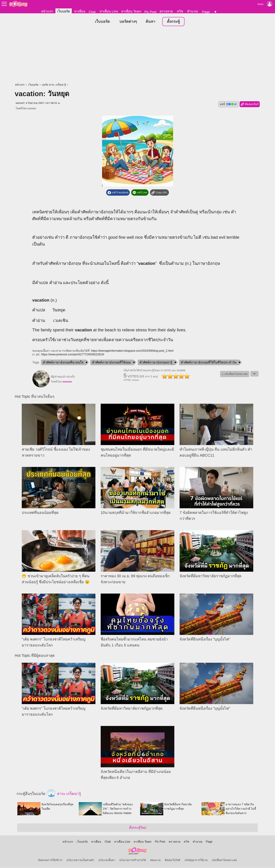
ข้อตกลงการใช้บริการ (50, 860)
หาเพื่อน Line (109, 11)
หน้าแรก (47, 11)
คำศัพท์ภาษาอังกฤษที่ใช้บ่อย (111, 363)
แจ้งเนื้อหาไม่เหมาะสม (224, 860)
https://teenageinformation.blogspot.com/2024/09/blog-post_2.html (132, 351)
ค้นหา (150, 22)
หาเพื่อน (80, 11)
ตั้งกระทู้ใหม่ (138, 828)
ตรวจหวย (166, 11)
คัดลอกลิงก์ (250, 105)
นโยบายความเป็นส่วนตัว (80, 860)
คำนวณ (193, 11)
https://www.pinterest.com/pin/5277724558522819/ (73, 355)
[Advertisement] (137, 55)
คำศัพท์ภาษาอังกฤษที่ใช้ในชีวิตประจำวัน (209, 363)
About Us (155, 860)
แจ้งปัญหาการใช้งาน (196, 860)
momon (32, 109)
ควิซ (180, 11)
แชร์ (228, 104)
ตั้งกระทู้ (173, 22)
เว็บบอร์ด (64, 11)
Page (206, 12)
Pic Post (150, 12)
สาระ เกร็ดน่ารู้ (64, 794)
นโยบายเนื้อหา (107, 860)
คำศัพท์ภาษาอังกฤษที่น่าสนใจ (63, 363)
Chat (92, 12)
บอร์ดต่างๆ (128, 22)
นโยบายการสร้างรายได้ (133, 860)
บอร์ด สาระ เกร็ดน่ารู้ (54, 85)
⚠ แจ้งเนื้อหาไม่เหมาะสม (235, 374)
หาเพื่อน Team (131, 11)
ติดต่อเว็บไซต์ (173, 860)
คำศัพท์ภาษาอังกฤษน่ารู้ (156, 363)
